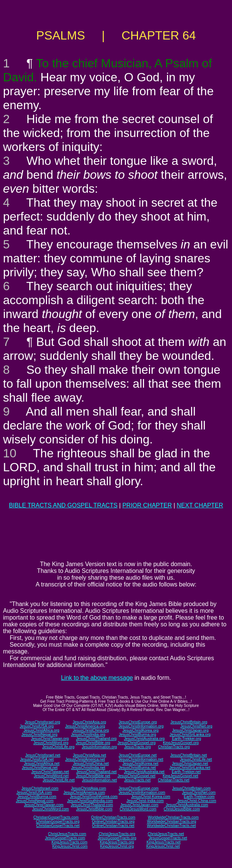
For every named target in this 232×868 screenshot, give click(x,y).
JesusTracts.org (137, 747)
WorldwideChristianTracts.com (173, 817)
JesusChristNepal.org (39, 735)
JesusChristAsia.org (89, 722)
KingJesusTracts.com (69, 842)
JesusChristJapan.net (190, 764)
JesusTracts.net (137, 780)
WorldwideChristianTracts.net (171, 826)
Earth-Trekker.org (186, 739)
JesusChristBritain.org (189, 722)
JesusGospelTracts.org (117, 838)
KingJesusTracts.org (117, 842)
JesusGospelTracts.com (65, 838)
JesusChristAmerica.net (85, 759)
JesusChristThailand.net (96, 772)
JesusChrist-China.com (196, 801)
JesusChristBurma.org (137, 735)
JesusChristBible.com (94, 809)
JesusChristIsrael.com (40, 788)
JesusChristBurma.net (137, 768)
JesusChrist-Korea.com (151, 797)
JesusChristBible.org (93, 743)
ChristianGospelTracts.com (56, 817)
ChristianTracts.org (174, 747)
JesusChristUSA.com (34, 793)
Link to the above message (97, 678)
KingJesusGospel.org (181, 743)
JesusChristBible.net (93, 776)
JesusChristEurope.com (138, 788)
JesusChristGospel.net (137, 776)
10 (10, 453)
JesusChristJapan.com (139, 805)
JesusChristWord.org (51, 743)
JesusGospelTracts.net (168, 838)
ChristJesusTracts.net (166, 834)
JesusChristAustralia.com (187, 805)
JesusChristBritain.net (189, 755)
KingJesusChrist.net (163, 846)
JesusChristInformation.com (142, 793)
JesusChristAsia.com (89, 788)
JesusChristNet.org (196, 726)
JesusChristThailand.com (92, 805)
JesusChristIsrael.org (42, 722)
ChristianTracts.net (174, 780)
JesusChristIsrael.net (43, 755)
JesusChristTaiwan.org (50, 739)
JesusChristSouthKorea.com (94, 797)
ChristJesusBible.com (182, 809)
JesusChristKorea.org (140, 730)
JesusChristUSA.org (37, 726)
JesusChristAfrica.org (42, 730)
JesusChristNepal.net (40, 768)
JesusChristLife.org (58, 747)
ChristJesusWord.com (138, 809)
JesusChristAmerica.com (84, 793)
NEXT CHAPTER (200, 505)
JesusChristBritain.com (191, 788)
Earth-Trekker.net (186, 772)
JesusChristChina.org (91, 730)
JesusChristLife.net (196, 759)
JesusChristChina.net (91, 764)
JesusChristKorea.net (140, 764)
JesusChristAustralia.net (144, 772)
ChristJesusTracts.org (117, 834)
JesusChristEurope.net (137, 755)
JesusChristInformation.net (141, 759)
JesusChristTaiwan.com (44, 805)
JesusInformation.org (99, 747)
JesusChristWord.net (51, 776)
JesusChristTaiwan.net (50, 772)
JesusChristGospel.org (137, 743)
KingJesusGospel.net (181, 776)
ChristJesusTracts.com (67, 834)
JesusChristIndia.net (88, 768)
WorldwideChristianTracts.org (172, 822)
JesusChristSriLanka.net (190, 768)
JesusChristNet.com (199, 793)
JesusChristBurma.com (37, 797)
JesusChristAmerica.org (85, 726)
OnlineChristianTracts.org (113, 822)
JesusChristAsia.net (89, 755)
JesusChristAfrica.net (42, 764)
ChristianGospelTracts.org (58, 822)
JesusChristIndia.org (88, 735)
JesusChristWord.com (51, 809)
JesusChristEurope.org (138, 722)
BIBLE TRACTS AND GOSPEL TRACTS (63, 505)
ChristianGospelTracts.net (58, 826)
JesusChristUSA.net (37, 759)
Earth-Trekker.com (199, 797)
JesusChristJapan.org (190, 730)
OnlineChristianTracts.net (113, 826)
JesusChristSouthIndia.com (90, 801)
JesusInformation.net (99, 780)
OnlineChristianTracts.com (113, 817)
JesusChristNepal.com (35, 801)
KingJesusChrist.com (70, 846)
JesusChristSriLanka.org (190, 735)
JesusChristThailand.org (96, 739)
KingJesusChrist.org (117, 846)
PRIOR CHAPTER (147, 505)
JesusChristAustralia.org (144, 739)
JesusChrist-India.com (145, 801)
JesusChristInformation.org (141, 726)
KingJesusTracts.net (164, 842)
